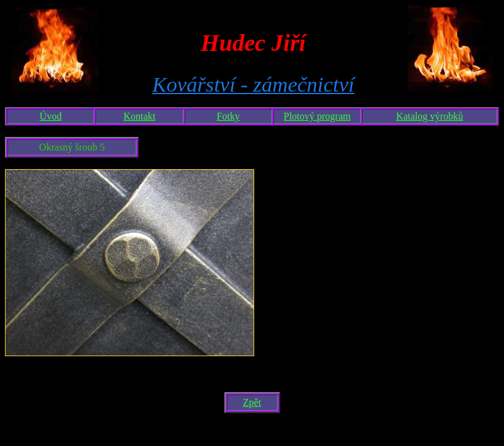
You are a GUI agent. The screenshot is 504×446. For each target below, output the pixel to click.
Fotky (228, 116)
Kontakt (139, 116)
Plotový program (317, 116)
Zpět (252, 402)
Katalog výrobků (430, 116)
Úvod (51, 116)
